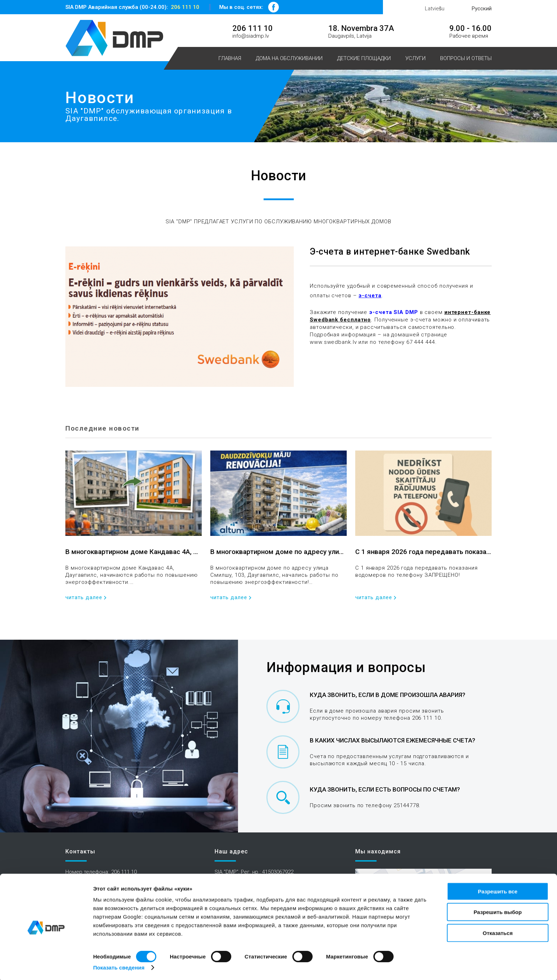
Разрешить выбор (497, 911)
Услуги (415, 58)
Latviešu (435, 9)
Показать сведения (119, 966)
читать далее (84, 598)
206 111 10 (185, 7)
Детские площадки (364, 58)
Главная (230, 58)
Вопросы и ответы (466, 58)
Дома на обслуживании (289, 58)
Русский (482, 9)
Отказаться (498, 931)
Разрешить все (497, 890)
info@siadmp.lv (251, 36)
